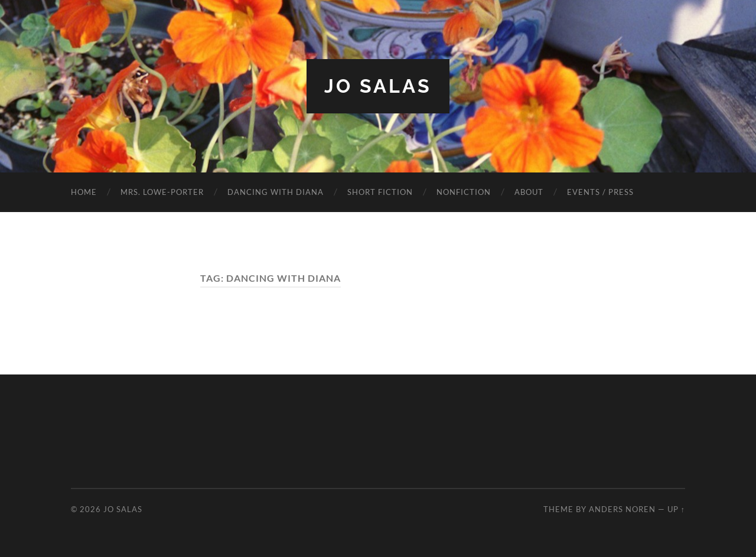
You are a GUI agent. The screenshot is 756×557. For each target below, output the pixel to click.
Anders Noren (622, 509)
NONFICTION (464, 192)
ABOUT (529, 192)
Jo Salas (378, 86)
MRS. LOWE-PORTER (162, 192)
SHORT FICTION (380, 192)
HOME (84, 192)
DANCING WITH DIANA (276, 192)
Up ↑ (676, 509)
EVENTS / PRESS (600, 192)
